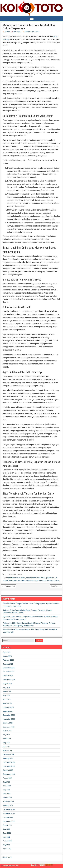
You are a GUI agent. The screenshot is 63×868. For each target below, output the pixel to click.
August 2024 (8, 731)
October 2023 (8, 770)
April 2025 (7, 699)
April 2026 (7, 652)
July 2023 (7, 782)
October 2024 (8, 723)
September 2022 (9, 821)
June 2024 (7, 739)
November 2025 (9, 672)
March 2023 (7, 798)
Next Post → (56, 586)
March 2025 (7, 703)
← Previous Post (9, 586)
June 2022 (7, 833)
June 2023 (7, 786)
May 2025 (7, 695)
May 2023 (7, 790)
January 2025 (8, 711)
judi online (50, 578)
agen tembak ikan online (16, 578)
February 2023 (8, 802)
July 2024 (7, 735)
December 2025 (9, 668)
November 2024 (9, 719)
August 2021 (8, 841)
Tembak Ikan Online (32, 32)
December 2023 (9, 762)
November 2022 (9, 813)
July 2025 (7, 688)
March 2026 (7, 656)
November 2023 (9, 766)
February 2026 (8, 660)
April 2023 (7, 794)
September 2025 (9, 680)
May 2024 (7, 743)
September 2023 (9, 774)
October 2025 (8, 676)
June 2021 (7, 849)
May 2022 (7, 837)
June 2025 (7, 691)
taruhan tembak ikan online (49, 580)
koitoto (7, 32)
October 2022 (8, 817)
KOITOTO (49, 865)
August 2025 (8, 684)
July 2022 (7, 829)
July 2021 (7, 845)
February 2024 (8, 754)
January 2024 (8, 758)
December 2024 (9, 715)
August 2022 (8, 825)
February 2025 (8, 707)
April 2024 (7, 746)
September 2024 (9, 727)
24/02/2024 (17, 32)
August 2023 (8, 778)
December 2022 (9, 809)
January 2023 (8, 806)
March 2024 (7, 750)
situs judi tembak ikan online (28, 580)
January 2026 (8, 664)
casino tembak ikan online (36, 578)
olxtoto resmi (7, 857)
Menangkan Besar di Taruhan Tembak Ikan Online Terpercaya (29, 27)
